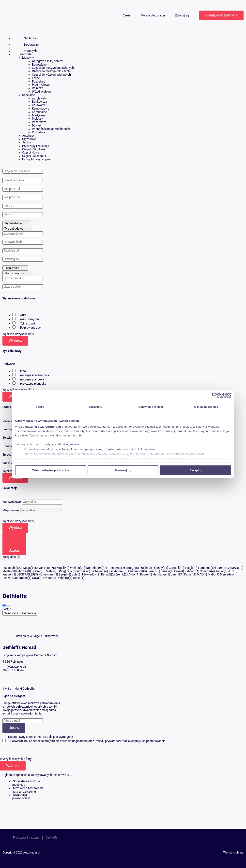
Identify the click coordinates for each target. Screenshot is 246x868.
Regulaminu (80, 741)
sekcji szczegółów (176, 459)
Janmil (175, 574)
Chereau (99, 571)
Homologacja (11, 446)
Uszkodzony (10, 421)
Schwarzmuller (79, 571)
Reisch (152, 571)
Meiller (7, 571)
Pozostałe (9, 568)
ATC (231, 571)
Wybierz (15, 340)
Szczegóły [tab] (95, 407)
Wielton (75, 568)
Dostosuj (123, 470)
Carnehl (174, 568)
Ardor (132, 574)
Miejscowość (11, 510)
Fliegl (189, 568)
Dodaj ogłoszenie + (221, 15)
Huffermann (46, 574)
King (62, 571)
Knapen (7, 574)
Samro (221, 568)
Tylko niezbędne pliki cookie (51, 470)
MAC (200, 574)
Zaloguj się (182, 15)
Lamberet (204, 568)
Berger (63, 574)
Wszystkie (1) (11, 557)
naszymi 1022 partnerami (43, 427)
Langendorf (136, 571)
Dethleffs (63, 578)
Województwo (12, 502)
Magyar (22, 571)
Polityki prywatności (108, 741)
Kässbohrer (116, 571)
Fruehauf (145, 568)
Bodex (144, 574)
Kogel (60, 568)
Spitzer (36, 571)
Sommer (206, 571)
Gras (177, 571)
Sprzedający (10, 455)
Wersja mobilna (233, 853)
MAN (235, 568)
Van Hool (44, 568)
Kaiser (188, 574)
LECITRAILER (25, 574)
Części (127, 15)
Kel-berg (190, 571)
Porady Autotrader (154, 15)
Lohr (75, 574)
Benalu (165, 571)
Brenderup (115, 568)
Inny (160, 568)
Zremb (120, 574)
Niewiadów (89, 574)
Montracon (20, 578)
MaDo (212, 574)
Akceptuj (196, 470)
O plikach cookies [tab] (206, 407)
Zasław (50, 571)
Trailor (220, 571)
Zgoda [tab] (40, 407)
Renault (106, 574)
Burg (131, 568)
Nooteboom (94, 568)
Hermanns (160, 574)
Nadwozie (9, 364)
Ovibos (48, 578)
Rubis (77, 578)
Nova (35, 578)
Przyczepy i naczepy (26, 838)
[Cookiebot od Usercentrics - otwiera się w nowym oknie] (209, 395)
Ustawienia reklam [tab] (151, 407)
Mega (27, 568)
